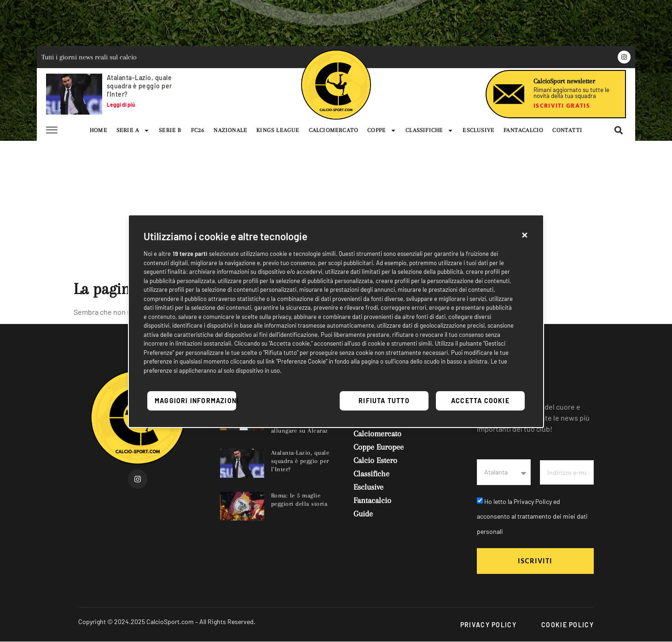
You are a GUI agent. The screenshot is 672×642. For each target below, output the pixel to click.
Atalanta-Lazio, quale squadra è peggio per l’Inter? (139, 86)
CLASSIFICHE (429, 130)
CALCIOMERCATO (334, 130)
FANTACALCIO (523, 130)
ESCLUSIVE (478, 130)
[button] (525, 234)
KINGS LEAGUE (278, 130)
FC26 (198, 130)
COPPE (382, 130)
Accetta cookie (480, 401)
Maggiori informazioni (195, 401)
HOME (98, 130)
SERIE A (133, 130)
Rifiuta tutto (384, 401)
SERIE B (170, 130)
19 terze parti (190, 254)
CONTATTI (567, 130)
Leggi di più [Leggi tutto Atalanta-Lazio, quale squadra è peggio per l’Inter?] (121, 104)
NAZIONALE (230, 130)
